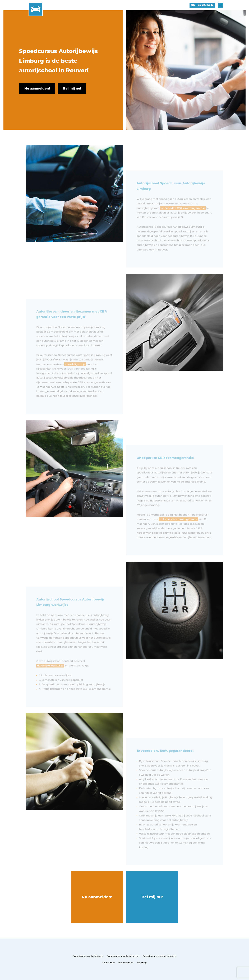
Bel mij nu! (152, 897)
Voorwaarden (126, 963)
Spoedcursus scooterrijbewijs (160, 956)
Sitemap (142, 963)
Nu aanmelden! (97, 897)
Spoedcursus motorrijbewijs (123, 956)
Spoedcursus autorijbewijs (88, 956)
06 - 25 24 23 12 (202, 5)
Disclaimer (109, 963)
